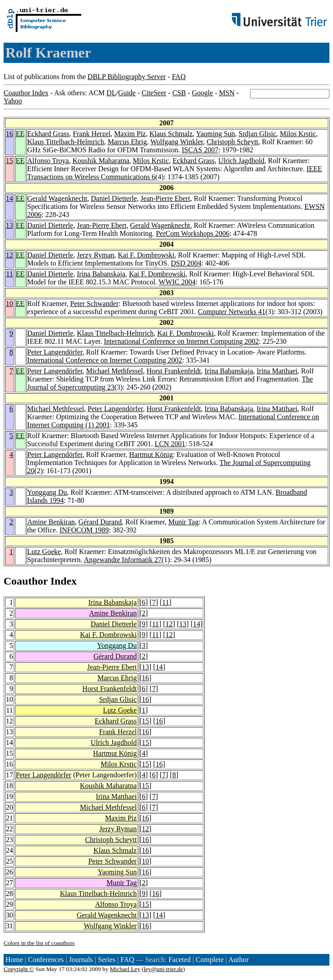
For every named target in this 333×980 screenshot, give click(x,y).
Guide (127, 93)
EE (20, 134)
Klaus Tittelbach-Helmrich (66, 142)
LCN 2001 (170, 444)
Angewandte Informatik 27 (123, 560)
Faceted (180, 960)
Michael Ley (125, 969)
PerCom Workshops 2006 (193, 233)
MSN (227, 93)
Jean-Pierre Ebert (165, 198)
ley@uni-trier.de (163, 969)
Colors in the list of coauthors (39, 943)
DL (111, 93)
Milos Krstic (298, 134)
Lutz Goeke (44, 552)
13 (9, 225)
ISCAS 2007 (200, 150)
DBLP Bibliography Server (127, 77)
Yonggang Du (47, 492)
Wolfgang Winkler (177, 142)
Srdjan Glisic (258, 134)
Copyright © (19, 969)
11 (10, 274)
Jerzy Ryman (95, 255)
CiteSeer (154, 93)
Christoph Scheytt (232, 142)
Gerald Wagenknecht (57, 198)
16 (9, 134)
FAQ (179, 77)
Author (239, 960)
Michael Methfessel (115, 371)
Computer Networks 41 (232, 312)
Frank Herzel (92, 134)
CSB (179, 93)
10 (9, 304)
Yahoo (13, 101)
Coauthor (26, 581)
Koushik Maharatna (101, 161)
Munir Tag (183, 522)
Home (14, 960)
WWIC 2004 (177, 282)
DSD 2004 (186, 263)
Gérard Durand (100, 522)
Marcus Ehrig (127, 142)
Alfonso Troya (48, 161)
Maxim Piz (130, 134)
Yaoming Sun (216, 134)
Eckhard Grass (48, 134)
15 (9, 161)
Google (203, 93)
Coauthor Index (26, 93)
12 (9, 255)
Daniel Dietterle (114, 198)
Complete (210, 960)
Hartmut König (151, 455)
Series (107, 960)
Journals (81, 960)
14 (9, 198)
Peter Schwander (94, 304)
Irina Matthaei (277, 371)
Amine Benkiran (51, 522)
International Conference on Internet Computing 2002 (181, 341)
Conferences (46, 960)
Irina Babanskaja (101, 274)
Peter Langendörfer (55, 352)
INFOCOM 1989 (84, 530)
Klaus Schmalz (171, 134)
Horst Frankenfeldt (173, 371)
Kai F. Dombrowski (146, 255)
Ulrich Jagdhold (241, 161)
